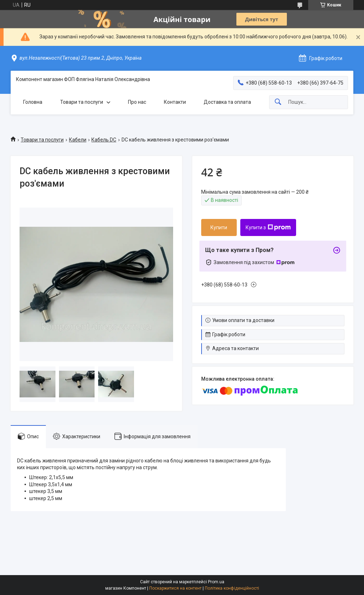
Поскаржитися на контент (175, 588)
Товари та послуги (82, 102)
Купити (219, 227)
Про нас (137, 102)
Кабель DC (104, 140)
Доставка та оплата (227, 102)
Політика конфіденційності (232, 588)
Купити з (268, 227)
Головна (33, 102)
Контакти (175, 102)
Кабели (78, 140)
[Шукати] (278, 102)
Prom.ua (216, 582)
